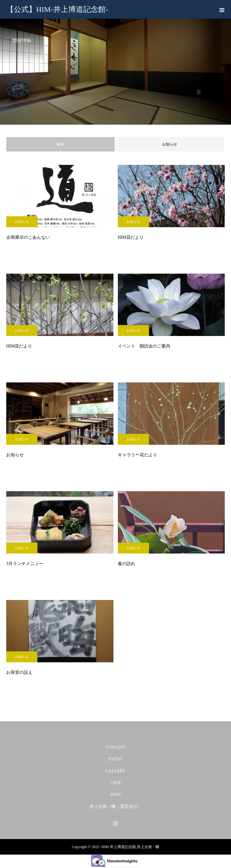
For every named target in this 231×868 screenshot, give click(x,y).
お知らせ (170, 144)
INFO (115, 795)
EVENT (116, 759)
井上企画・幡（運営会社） (116, 806)
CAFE (116, 783)
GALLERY (115, 771)
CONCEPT (116, 747)
